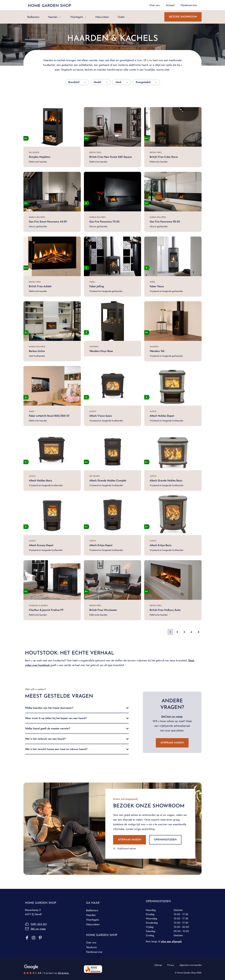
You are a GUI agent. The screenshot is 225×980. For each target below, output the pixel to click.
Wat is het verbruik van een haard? (45, 739)
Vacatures (91, 947)
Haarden (53, 17)
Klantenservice (94, 952)
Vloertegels (77, 17)
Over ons (91, 942)
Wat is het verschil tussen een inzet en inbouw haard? (56, 749)
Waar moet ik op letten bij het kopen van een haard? (56, 718)
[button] (77, 708)
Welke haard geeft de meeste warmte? (48, 728)
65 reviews (63, 973)
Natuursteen (102, 17)
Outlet (121, 17)
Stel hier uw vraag (172, 716)
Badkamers (33, 17)
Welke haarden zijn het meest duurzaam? (49, 708)
